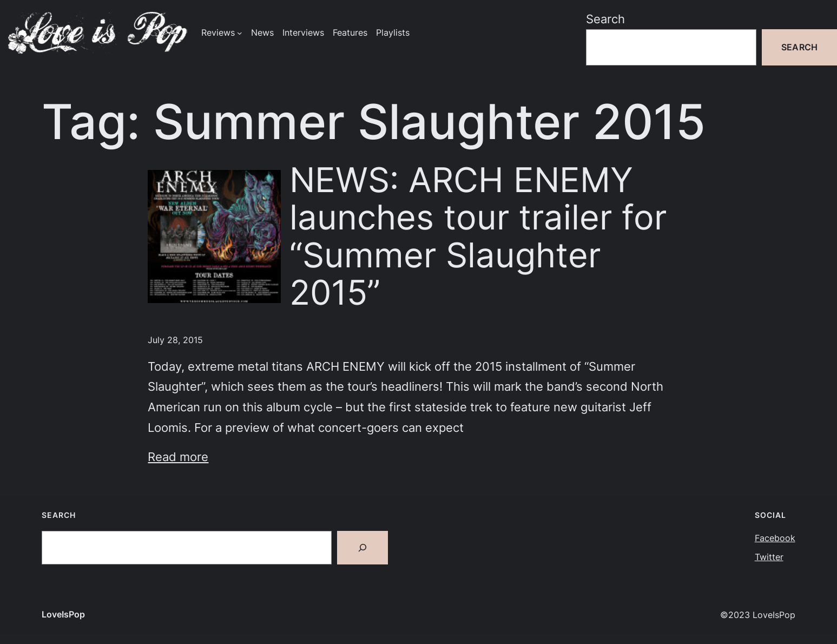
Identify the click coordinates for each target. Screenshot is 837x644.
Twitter (769, 557)
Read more (178, 456)
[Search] (363, 548)
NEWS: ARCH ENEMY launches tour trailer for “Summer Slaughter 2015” (478, 236)
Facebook (775, 538)
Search (605, 19)
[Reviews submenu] (240, 33)
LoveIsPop (63, 615)
